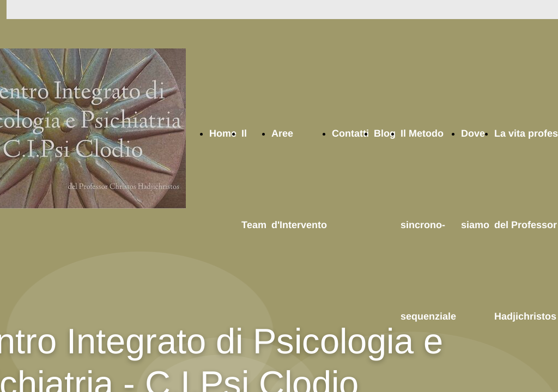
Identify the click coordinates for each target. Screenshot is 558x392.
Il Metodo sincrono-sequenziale (428, 225)
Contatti (350, 133)
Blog (385, 133)
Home (223, 133)
